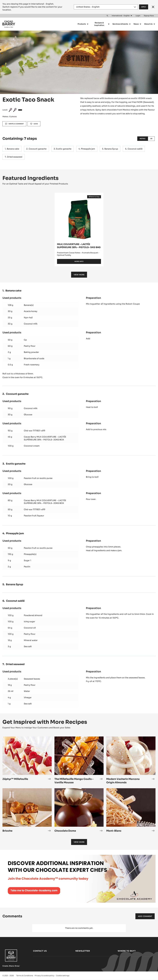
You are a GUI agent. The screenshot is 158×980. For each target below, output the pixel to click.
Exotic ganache (64, 149)
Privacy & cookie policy (44, 976)
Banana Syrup (111, 149)
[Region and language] (106, 7)
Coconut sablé (135, 149)
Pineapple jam (88, 149)
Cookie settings (63, 976)
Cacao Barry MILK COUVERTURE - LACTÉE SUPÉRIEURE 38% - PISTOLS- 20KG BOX (45, 438)
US (151, 139)
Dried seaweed (15, 157)
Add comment (145, 916)
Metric (143, 139)
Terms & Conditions (25, 976)
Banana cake (13, 149)
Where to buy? (127, 951)
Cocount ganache (38, 149)
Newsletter (83, 951)
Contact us (40, 951)
